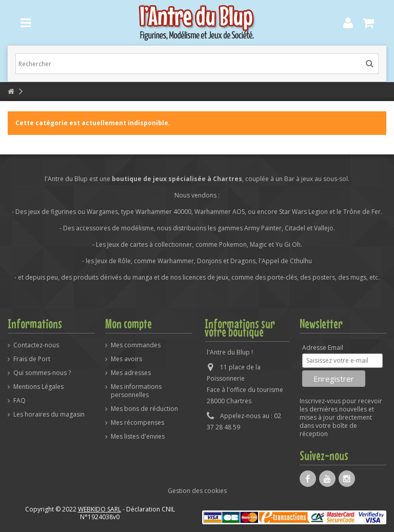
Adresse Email (323, 348)
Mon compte (129, 324)
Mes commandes (136, 345)
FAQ (19, 401)
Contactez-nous (36, 345)
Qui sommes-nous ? (42, 373)
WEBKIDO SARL (100, 509)
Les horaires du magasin (49, 415)
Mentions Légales (38, 387)
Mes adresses (131, 373)
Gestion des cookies (197, 491)
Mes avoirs (126, 359)
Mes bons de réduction (144, 409)
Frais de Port (32, 359)
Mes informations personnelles (136, 391)
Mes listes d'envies (138, 437)
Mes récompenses (137, 423)
